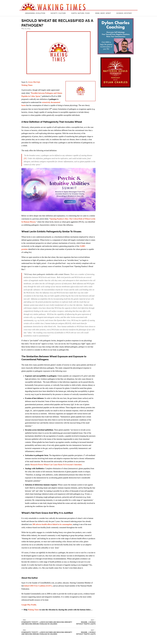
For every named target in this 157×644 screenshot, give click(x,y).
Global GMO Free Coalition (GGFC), (38, 586)
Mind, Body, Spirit (103, 13)
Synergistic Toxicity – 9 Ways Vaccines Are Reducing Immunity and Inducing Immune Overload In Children (48, 622)
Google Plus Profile (29, 605)
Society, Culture (58, 13)
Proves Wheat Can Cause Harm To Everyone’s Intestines (60, 465)
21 (25, 158)
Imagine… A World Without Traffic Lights (85, 622)
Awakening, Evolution (35, 13)
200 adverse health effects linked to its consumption (52, 524)
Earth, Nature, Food (81, 13)
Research (34, 465)
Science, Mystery (124, 13)
